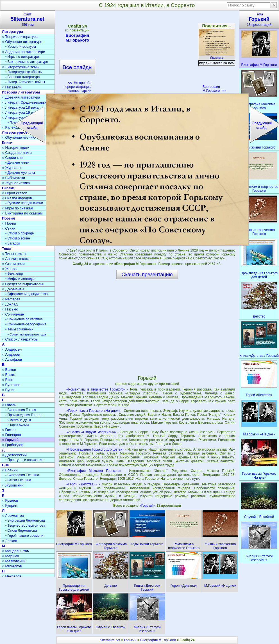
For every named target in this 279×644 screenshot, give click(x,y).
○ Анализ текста (16, 259)
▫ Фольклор (14, 274)
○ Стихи (9, 228)
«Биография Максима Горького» (94, 471)
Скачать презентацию (147, 275)
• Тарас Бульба (18, 425)
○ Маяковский (14, 561)
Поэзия (8, 218)
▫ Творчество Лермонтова (25, 526)
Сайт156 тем (28, 20)
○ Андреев (11, 354)
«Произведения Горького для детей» (95, 449)
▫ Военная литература (22, 77)
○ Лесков (10, 541)
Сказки (8, 188)
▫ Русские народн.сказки (24, 203)
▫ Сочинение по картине (24, 319)
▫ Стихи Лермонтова (21, 531)
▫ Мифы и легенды (20, 279)
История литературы (21, 92)
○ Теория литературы (20, 37)
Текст (7, 249)
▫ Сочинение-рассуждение (26, 324)
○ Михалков (12, 566)
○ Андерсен (12, 349)
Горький (130, 640)
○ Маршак (10, 556)
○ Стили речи (13, 264)
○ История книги (16, 148)
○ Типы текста (14, 254)
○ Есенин (10, 470)
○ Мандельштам (16, 551)
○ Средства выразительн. (24, 284)
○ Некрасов (12, 576)
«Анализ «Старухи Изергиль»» (91, 432)
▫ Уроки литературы (21, 47)
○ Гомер (9, 430)
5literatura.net (110, 640)
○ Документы (13, 289)
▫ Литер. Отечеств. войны (25, 82)
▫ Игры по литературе (22, 57)
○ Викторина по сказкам (22, 213)
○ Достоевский (14, 455)
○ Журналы (12, 168)
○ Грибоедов (13, 445)
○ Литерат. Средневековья (24, 102)
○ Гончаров (11, 435)
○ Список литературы (20, 339)
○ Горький (10, 440)
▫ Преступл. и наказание (24, 460)
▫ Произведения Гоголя (23, 415)
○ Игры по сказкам (18, 208)
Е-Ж (5, 465)
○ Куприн (10, 505)
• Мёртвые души (19, 420)
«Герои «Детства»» (82, 484)
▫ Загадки (13, 243)
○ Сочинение (13, 314)
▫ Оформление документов (26, 294)
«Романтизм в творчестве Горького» (96, 389)
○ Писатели (12, 87)
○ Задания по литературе (23, 52)
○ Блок (8, 380)
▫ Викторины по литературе (27, 62)
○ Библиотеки (13, 178)
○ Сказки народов (17, 198)
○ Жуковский (13, 485)
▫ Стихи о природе (20, 233)
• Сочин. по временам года (27, 334)
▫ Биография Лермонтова (25, 520)
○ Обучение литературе (22, 42)
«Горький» (148, 506)
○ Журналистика (16, 183)
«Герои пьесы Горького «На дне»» (93, 411)
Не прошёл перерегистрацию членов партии (77, 87)
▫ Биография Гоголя (21, 410)
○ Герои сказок (14, 193)
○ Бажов (9, 370)
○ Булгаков (11, 385)
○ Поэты (9, 223)
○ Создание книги (17, 153)
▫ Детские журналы (20, 173)
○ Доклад (10, 304)
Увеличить (217, 56)
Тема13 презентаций (259, 20)
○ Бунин (9, 390)
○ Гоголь (9, 405)
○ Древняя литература (21, 97)
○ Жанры (10, 269)
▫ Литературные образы (24, 72)
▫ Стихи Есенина (18, 480)
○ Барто (9, 375)
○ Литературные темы (21, 67)
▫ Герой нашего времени (24, 536)
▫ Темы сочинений (19, 329)
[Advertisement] (147, 53)
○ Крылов (10, 500)
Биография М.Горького (77, 38)
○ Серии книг (13, 158)
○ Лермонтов (13, 516)
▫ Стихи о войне (18, 238)
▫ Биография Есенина (22, 475)
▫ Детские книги (17, 163)
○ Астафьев (12, 359)
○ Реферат (11, 299)
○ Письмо (10, 309)
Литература (13, 32)
